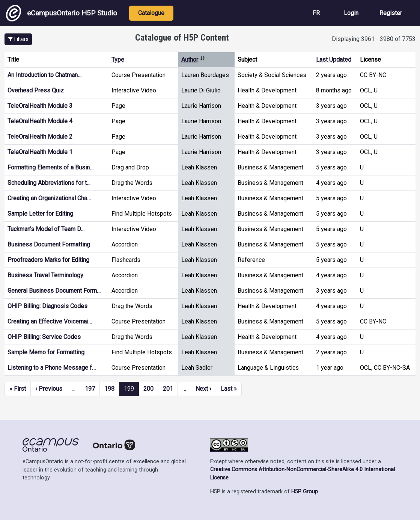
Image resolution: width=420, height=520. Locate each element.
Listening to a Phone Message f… (52, 368)
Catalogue (151, 13)
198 (109, 389)
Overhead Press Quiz (36, 90)
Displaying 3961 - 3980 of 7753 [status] (374, 39)
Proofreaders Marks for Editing (48, 260)
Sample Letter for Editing (40, 214)
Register (391, 13)
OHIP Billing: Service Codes (44, 337)
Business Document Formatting (49, 244)
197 (90, 389)
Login (351, 13)
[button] (18, 39)
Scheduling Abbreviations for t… (49, 183)
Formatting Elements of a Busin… (50, 167)
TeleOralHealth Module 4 (40, 121)
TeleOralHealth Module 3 (40, 106)
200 (148, 389)
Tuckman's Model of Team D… (46, 229)
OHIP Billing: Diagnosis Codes (47, 306)
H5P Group (305, 492)
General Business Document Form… (54, 291)
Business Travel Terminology (45, 275)
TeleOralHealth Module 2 (40, 137)
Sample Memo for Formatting (46, 352)
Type (118, 60)
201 (168, 389)
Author (193, 60)
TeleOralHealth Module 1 (40, 152)
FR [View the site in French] (316, 13)
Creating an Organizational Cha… (49, 198)
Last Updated (334, 60)
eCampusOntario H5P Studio (62, 13)
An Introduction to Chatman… (44, 75)
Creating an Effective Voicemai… (50, 321)
